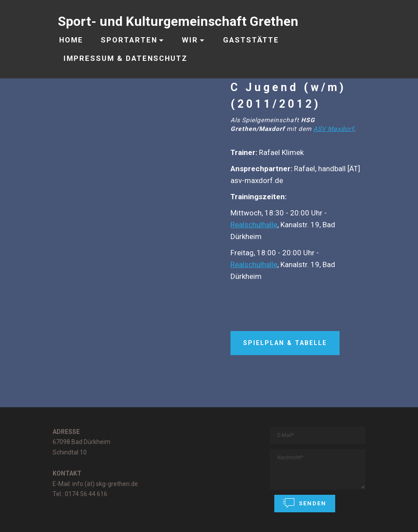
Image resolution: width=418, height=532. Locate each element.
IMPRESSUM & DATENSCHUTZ (126, 58)
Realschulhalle (254, 225)
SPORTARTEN (129, 40)
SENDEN (305, 503)
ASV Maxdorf (334, 129)
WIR (190, 40)
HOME (71, 40)
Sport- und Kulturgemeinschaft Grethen (178, 21)
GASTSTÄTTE (251, 40)
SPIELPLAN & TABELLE (285, 343)
